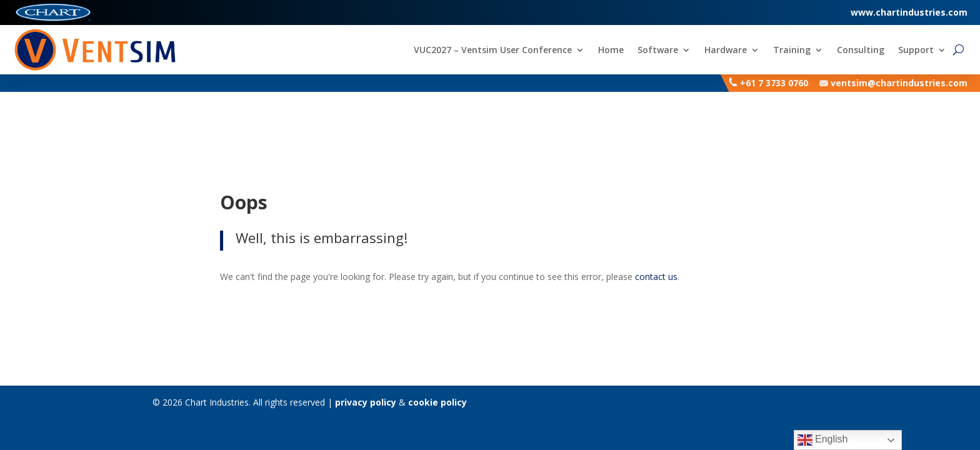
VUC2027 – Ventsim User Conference (493, 51)
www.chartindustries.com (909, 12)
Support (916, 51)
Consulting (861, 51)
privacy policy (366, 402)
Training (792, 51)
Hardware (726, 51)
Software (658, 51)
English (823, 440)
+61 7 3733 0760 (774, 83)
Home (611, 51)
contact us (656, 277)
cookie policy (437, 402)
